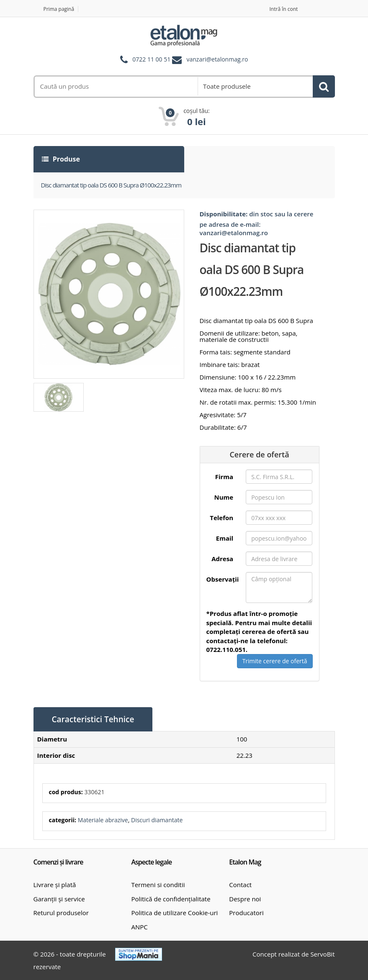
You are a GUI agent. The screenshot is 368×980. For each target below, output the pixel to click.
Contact (240, 885)
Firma (224, 477)
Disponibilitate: (224, 214)
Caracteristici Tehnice (93, 719)
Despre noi (245, 899)
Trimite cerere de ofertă (275, 661)
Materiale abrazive (103, 820)
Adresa (222, 559)
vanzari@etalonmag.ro (217, 60)
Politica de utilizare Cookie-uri (174, 913)
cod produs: (66, 792)
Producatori (246, 913)
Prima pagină (59, 9)
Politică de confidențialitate (171, 899)
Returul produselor (61, 913)
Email (225, 538)
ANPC (139, 927)
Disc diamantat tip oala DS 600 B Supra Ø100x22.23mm (111, 185)
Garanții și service (59, 899)
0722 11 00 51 (151, 60)
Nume (224, 497)
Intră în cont (284, 9)
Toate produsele (227, 86)
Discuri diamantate (157, 820)
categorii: (63, 820)
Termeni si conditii (158, 885)
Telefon (221, 518)
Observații (223, 579)
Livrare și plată (55, 885)
